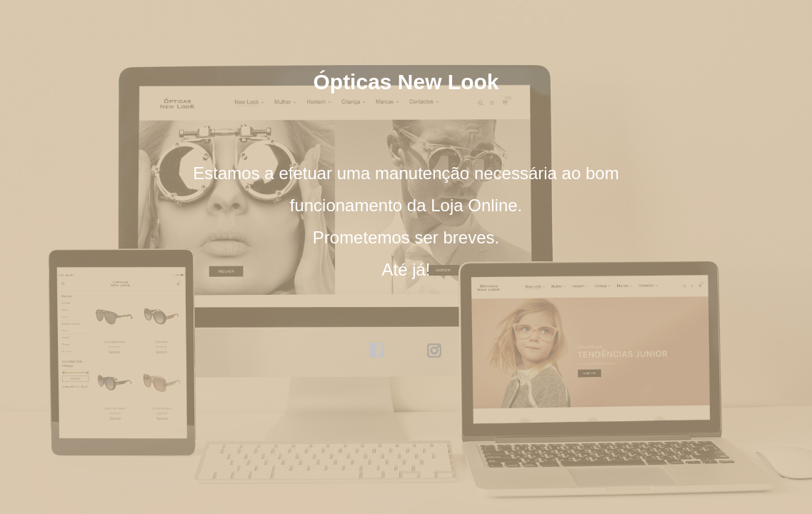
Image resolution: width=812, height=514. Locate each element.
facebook (377, 351)
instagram (435, 351)
